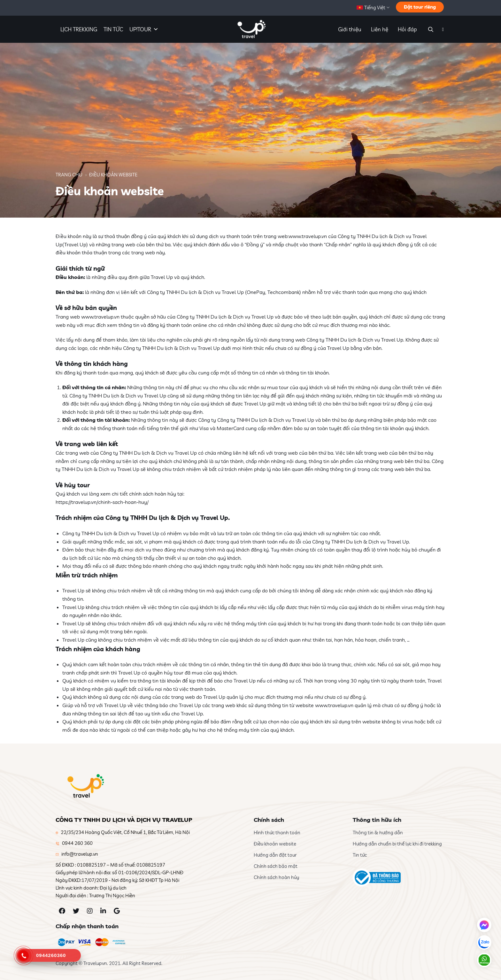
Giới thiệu (350, 29)
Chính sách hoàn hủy (276, 877)
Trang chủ (69, 175)
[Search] (430, 29)
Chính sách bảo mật (276, 866)
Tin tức (360, 855)
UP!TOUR (144, 29)
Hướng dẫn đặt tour (275, 855)
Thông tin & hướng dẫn (378, 833)
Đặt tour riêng (420, 7)
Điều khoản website (275, 844)
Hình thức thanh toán (277, 833)
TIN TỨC (113, 29)
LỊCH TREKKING (79, 29)
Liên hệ (380, 29)
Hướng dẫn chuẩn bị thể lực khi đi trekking (397, 844)
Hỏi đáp (407, 29)
